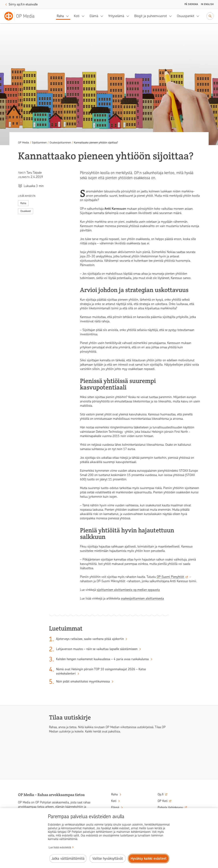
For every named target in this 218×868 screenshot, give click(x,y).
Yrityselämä (116, 16)
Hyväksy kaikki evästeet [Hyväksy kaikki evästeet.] (149, 859)
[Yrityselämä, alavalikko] (129, 16)
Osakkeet (26, 211)
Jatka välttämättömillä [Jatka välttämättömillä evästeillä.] (68, 859)
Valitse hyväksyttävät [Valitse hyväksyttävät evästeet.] (108, 859)
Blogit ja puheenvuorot (151, 16)
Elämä (94, 16)
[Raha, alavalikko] (68, 16)
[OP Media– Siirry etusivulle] (22, 16)
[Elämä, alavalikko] (103, 16)
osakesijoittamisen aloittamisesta (142, 598)
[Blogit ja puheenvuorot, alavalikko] (172, 16)
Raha (60, 16)
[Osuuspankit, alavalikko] (199, 16)
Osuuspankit (186, 16)
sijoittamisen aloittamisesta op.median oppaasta (128, 590)
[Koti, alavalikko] (84, 16)
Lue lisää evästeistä (60, 847)
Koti (77, 16)
